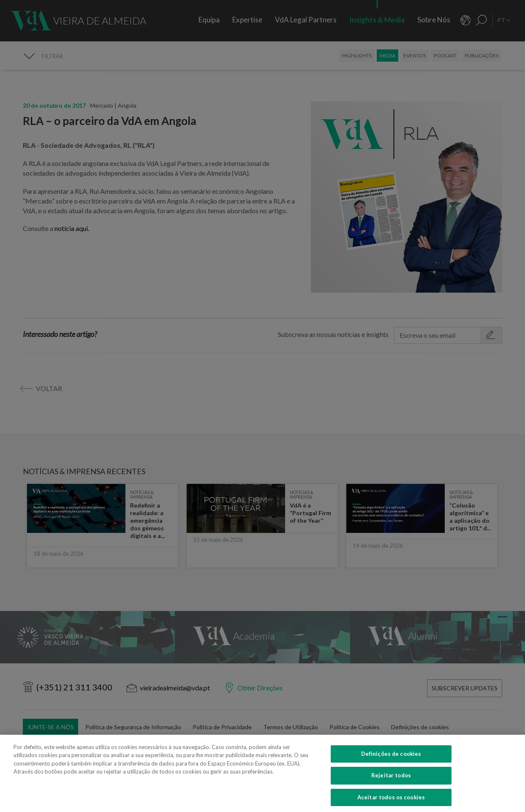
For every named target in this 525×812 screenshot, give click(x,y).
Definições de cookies (391, 761)
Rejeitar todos (391, 783)
